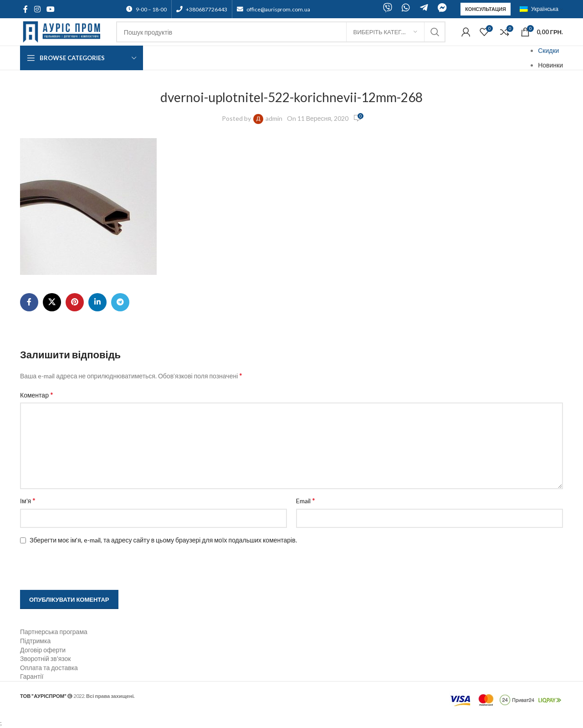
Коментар (37, 395)
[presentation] (78, 568)
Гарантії (32, 676)
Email (306, 500)
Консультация (486, 9)
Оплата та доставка (49, 668)
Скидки (548, 50)
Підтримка (35, 641)
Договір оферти (43, 650)
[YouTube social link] (50, 9)
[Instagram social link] (37, 9)
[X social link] (52, 302)
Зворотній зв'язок (45, 658)
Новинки (550, 65)
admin (274, 118)
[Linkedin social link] (97, 302)
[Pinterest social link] (75, 302)
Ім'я (28, 500)
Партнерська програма (54, 632)
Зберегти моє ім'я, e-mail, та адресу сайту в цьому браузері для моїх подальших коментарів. (163, 540)
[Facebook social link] (26, 9)
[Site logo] (64, 31)
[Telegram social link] (120, 302)
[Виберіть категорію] (385, 32)
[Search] (281, 32)
